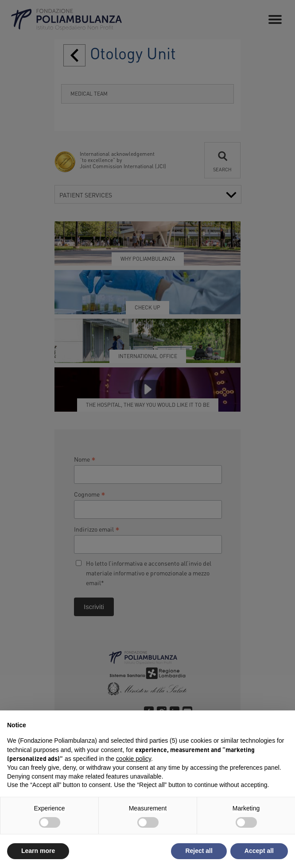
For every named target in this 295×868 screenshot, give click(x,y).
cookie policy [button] (134, 759)
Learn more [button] (38, 851)
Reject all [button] (199, 851)
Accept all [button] (259, 851)
